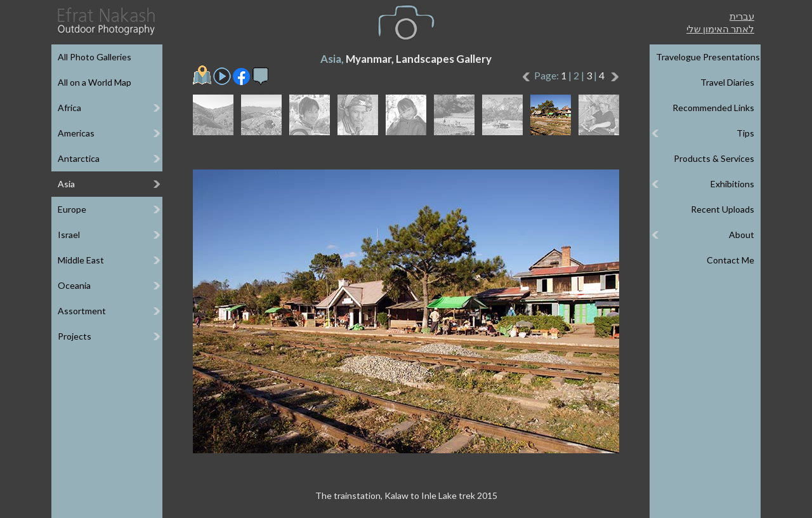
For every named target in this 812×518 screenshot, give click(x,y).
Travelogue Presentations (708, 57)
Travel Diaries (727, 82)
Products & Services (714, 158)
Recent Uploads (723, 209)
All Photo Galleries (95, 57)
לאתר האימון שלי (720, 29)
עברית (742, 16)
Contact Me (730, 260)
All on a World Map (95, 82)
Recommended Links (713, 108)
